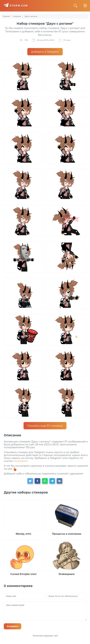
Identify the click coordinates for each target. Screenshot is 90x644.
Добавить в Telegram (45, 52)
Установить (21, 461)
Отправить (13, 626)
